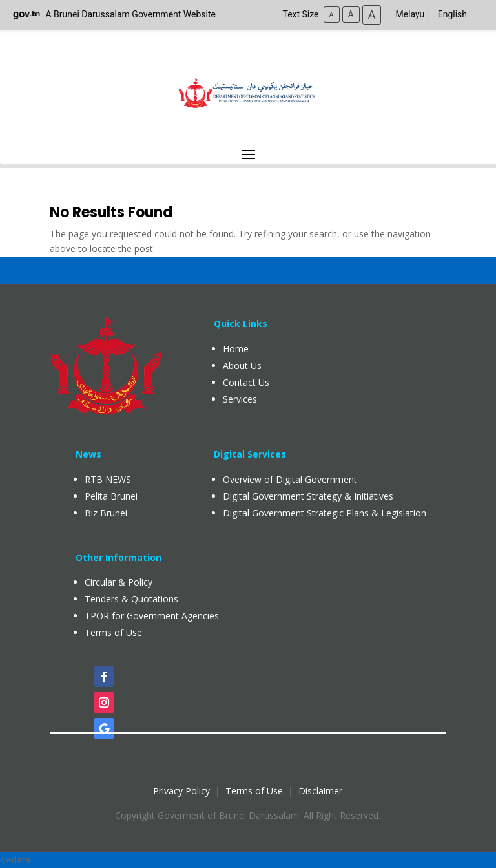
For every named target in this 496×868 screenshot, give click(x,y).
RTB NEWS (108, 479)
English (452, 14)
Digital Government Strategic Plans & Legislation (325, 513)
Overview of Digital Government (290, 479)
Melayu (410, 14)
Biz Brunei (106, 513)
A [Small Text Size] (332, 15)
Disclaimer (320, 791)
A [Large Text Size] (372, 15)
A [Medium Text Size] (351, 14)
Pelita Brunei (111, 496)
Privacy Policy (181, 791)
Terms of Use (254, 791)
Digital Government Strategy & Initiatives (308, 496)
